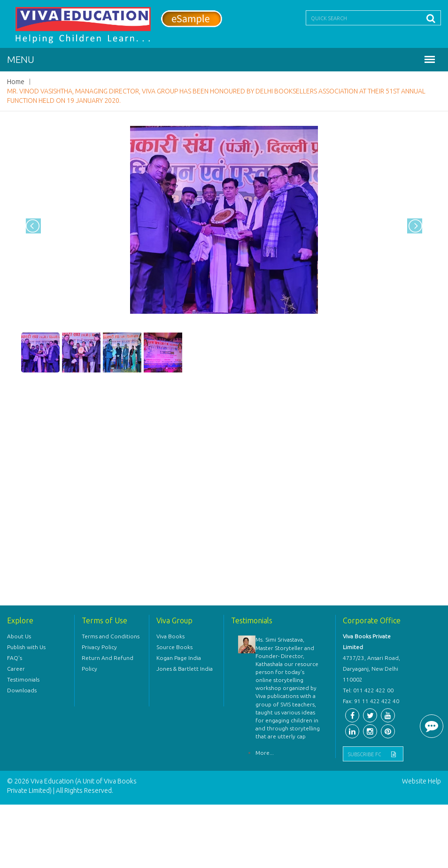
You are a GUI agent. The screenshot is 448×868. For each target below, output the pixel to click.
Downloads (22, 690)
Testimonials (23, 679)
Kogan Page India (179, 658)
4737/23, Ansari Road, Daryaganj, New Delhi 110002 (371, 669)
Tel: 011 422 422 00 (368, 690)
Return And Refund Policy (108, 663)
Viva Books (170, 636)
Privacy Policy (99, 647)
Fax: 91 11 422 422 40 (371, 701)
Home (16, 82)
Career (16, 669)
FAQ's (15, 658)
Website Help (421, 781)
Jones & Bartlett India (185, 669)
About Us (19, 636)
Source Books (174, 647)
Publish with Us (26, 647)
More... (265, 753)
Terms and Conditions (111, 636)
